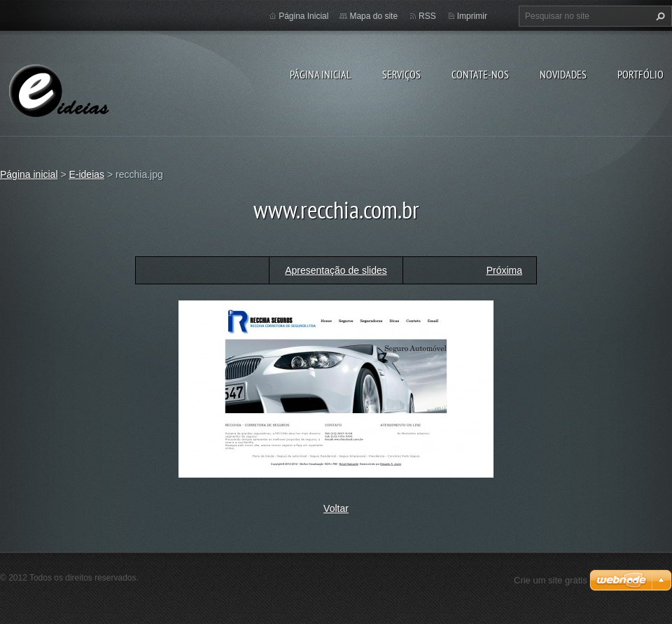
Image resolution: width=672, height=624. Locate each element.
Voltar (336, 508)
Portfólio (640, 74)
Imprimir (472, 16)
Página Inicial (303, 16)
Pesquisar (659, 16)
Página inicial (321, 74)
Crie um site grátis (551, 580)
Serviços (401, 74)
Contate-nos (480, 74)
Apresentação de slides (336, 270)
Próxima (504, 270)
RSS (427, 16)
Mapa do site (373, 16)
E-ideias (86, 174)
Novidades (563, 74)
